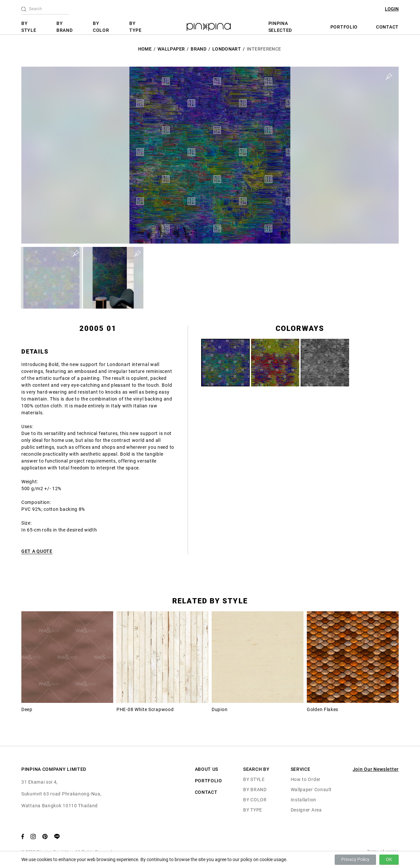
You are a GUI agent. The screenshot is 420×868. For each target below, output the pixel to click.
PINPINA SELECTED (280, 27)
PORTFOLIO (344, 27)
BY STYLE (29, 27)
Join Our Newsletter (376, 769)
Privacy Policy (355, 859)
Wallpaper (171, 49)
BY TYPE (136, 27)
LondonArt (227, 49)
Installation (304, 800)
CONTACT (387, 27)
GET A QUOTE (37, 551)
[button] (52, 278)
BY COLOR (101, 27)
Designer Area (306, 810)
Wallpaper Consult (311, 790)
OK (389, 859)
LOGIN (392, 9)
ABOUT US (207, 769)
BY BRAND (65, 27)
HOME (145, 49)
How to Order (306, 779)
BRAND (199, 49)
